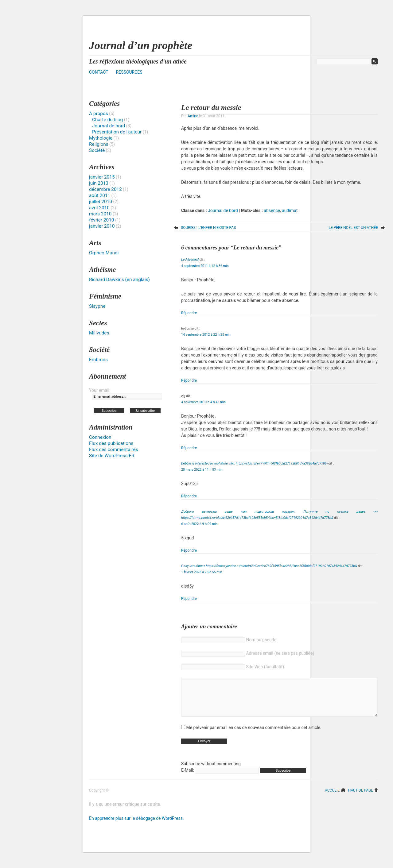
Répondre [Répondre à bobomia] (189, 380)
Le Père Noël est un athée (353, 228)
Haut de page (361, 799)
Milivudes (99, 333)
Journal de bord (223, 210)
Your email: (100, 390)
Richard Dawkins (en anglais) (119, 280)
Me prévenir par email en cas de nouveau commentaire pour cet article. (254, 737)
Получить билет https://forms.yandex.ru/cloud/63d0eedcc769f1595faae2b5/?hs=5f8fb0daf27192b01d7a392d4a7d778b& (269, 566)
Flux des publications (111, 443)
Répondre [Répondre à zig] (189, 448)
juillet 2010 (101, 202)
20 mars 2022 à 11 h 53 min (202, 470)
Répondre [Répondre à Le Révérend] (189, 313)
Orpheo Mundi (104, 253)
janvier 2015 (102, 177)
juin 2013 (99, 183)
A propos (99, 114)
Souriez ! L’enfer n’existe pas (208, 228)
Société (97, 150)
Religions (99, 144)
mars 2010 (100, 214)
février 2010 (101, 220)
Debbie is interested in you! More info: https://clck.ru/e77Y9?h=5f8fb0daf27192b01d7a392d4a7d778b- (254, 463)
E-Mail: (220, 779)
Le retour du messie (211, 107)
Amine (193, 116)
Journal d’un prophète (141, 45)
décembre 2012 (105, 189)
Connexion (100, 437)
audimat (290, 210)
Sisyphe (97, 306)
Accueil (332, 799)
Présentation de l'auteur (117, 132)
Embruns (98, 360)
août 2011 (100, 195)
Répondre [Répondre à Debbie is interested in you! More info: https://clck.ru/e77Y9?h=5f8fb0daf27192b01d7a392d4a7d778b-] (189, 496)
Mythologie (101, 138)
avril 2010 (99, 208)
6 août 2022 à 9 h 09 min (199, 524)
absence (272, 210)
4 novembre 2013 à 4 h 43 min (203, 402)
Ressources (129, 72)
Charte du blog (107, 120)
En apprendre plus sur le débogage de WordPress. (136, 827)
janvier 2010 (102, 226)
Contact (99, 72)
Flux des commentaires (114, 449)
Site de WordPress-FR (112, 456)
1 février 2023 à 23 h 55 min (202, 572)
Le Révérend (190, 260)
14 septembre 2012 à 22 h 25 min (206, 335)
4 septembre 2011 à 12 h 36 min (205, 266)
